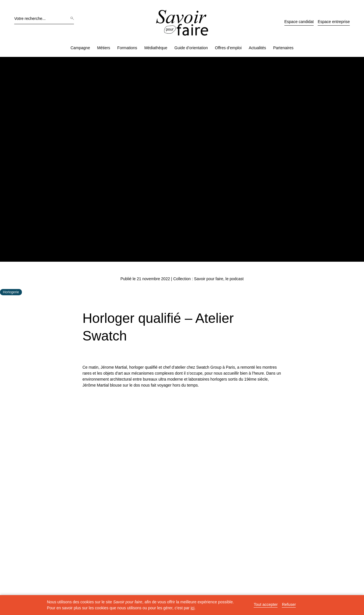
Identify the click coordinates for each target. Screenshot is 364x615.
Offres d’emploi (228, 48)
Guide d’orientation (191, 48)
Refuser (289, 605)
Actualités (258, 48)
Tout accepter (266, 605)
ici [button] (192, 608)
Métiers (104, 48)
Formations (127, 48)
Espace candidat (299, 22)
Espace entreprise (334, 22)
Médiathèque (156, 48)
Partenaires (283, 48)
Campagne (80, 48)
